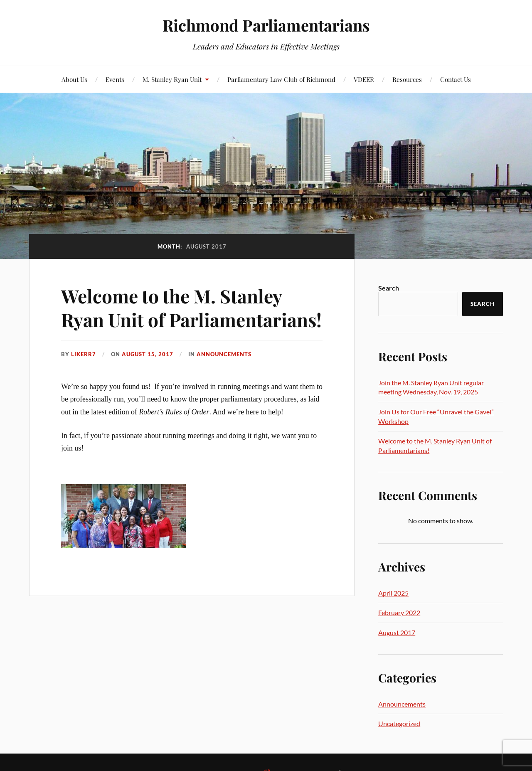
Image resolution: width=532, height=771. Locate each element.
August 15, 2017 (148, 354)
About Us (74, 79)
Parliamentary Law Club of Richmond (281, 79)
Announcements (224, 354)
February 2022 (399, 612)
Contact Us (456, 79)
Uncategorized (399, 723)
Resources (407, 79)
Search (389, 288)
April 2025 (393, 593)
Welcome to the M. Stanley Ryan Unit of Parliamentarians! (191, 308)
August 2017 (397, 632)
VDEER (364, 79)
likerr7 (84, 354)
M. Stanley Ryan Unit (172, 79)
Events (115, 79)
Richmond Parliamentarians (266, 25)
